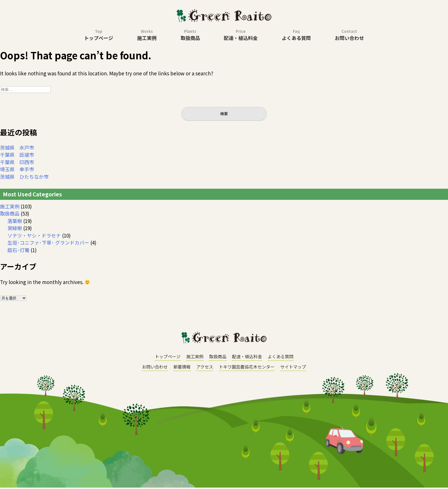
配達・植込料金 (241, 35)
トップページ (99, 35)
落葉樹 (15, 221)
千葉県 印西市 (17, 162)
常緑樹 (15, 228)
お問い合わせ (349, 35)
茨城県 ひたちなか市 (24, 177)
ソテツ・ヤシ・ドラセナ (34, 235)
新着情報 (182, 367)
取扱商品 (190, 35)
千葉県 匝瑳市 (17, 155)
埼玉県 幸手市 (17, 169)
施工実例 (147, 35)
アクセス (205, 367)
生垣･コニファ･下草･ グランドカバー (48, 243)
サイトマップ (293, 367)
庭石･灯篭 (18, 250)
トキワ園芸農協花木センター (247, 367)
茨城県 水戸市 (17, 147)
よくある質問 (296, 35)
